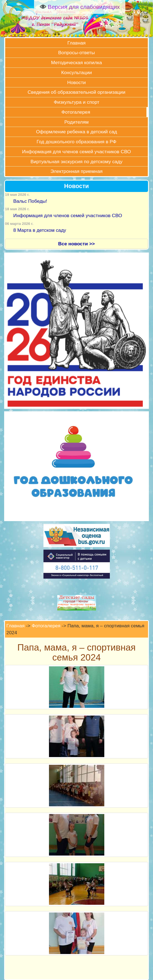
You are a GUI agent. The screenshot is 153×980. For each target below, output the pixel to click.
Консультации (76, 72)
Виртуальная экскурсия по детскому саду (76, 162)
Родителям (76, 122)
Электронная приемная (76, 171)
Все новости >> (76, 244)
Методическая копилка (77, 63)
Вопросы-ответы (76, 53)
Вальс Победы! (30, 201)
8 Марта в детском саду (40, 230)
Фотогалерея (76, 112)
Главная (77, 43)
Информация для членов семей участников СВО (76, 152)
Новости (76, 82)
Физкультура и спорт (76, 102)
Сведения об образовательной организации (76, 92)
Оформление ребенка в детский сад (76, 132)
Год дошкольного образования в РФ (76, 142)
